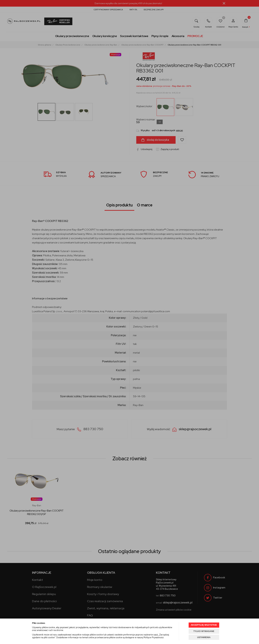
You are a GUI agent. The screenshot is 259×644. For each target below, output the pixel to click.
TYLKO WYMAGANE (204, 631)
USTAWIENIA (204, 637)
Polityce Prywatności (154, 637)
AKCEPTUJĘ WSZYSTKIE (204, 625)
